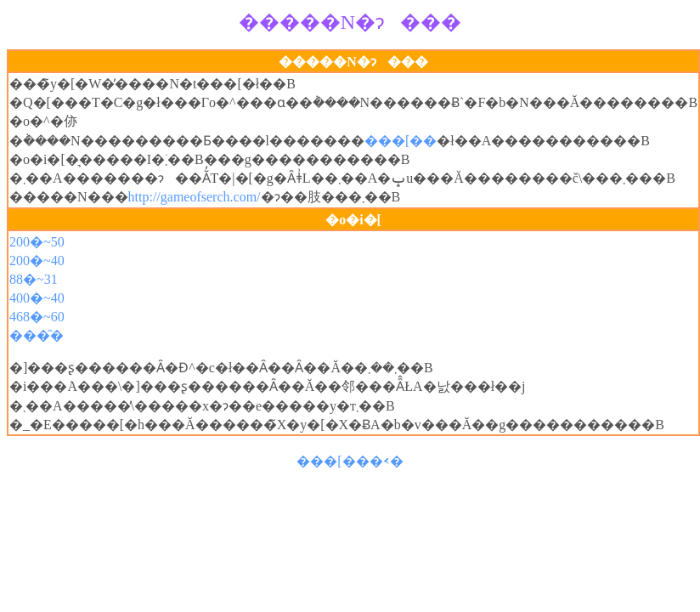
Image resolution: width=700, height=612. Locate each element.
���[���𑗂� (350, 461)
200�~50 (37, 242)
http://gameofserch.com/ (195, 197)
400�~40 (37, 298)
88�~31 (34, 279)
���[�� (401, 141)
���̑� (37, 335)
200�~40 (37, 261)
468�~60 (37, 317)
